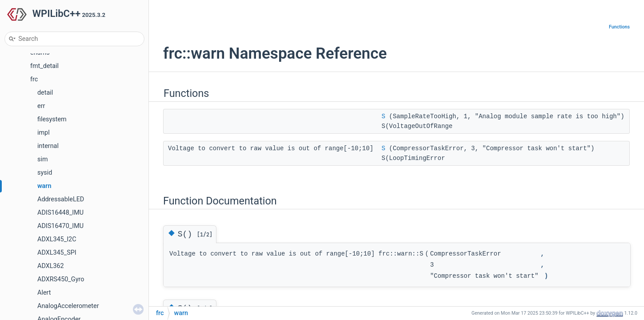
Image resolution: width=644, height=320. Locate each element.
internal (48, 146)
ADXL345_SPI (57, 253)
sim (43, 159)
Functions (619, 27)
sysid (45, 173)
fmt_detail (44, 66)
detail (45, 93)
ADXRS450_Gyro (61, 279)
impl (44, 133)
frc (34, 79)
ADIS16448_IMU (60, 213)
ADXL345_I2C (57, 239)
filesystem (52, 119)
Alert (44, 293)
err (41, 106)
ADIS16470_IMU (60, 226)
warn (44, 186)
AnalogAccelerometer (68, 306)
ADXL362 (51, 266)
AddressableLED (61, 199)
